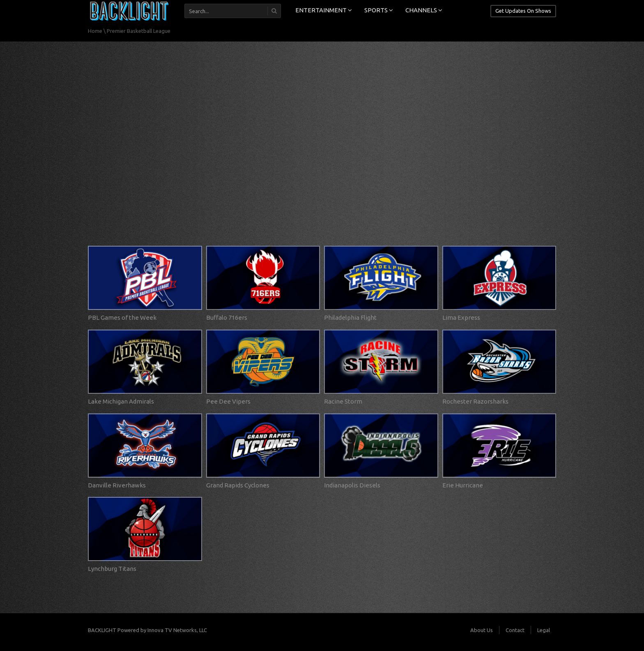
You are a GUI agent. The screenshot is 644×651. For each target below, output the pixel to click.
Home (95, 31)
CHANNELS (424, 10)
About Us (482, 630)
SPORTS (379, 10)
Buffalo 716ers (227, 317)
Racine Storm (343, 401)
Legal (544, 630)
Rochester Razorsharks (475, 401)
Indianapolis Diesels (352, 485)
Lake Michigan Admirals (121, 401)
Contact (515, 630)
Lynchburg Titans (112, 569)
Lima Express (461, 317)
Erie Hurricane (463, 485)
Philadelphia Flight (350, 317)
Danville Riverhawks (117, 485)
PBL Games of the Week (122, 317)
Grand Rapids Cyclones (238, 485)
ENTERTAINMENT (324, 10)
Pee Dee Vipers (228, 401)
